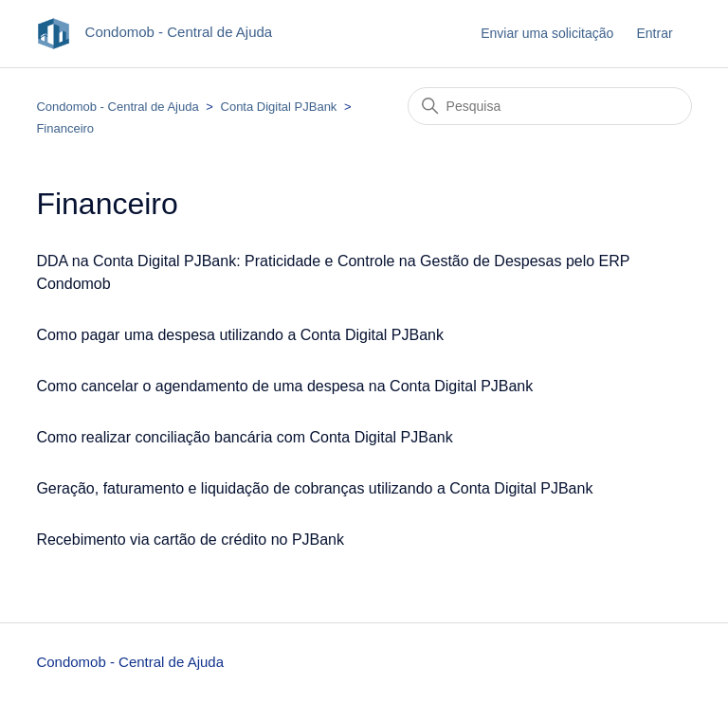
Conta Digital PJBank (279, 107)
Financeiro (65, 128)
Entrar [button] (654, 33)
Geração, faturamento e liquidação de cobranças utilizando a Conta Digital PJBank (314, 488)
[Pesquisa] (550, 106)
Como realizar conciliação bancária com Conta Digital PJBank (244, 437)
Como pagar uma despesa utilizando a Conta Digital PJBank (240, 335)
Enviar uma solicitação (547, 33)
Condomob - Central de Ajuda (117, 107)
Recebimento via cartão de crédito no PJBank (190, 540)
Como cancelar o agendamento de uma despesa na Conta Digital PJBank (284, 386)
